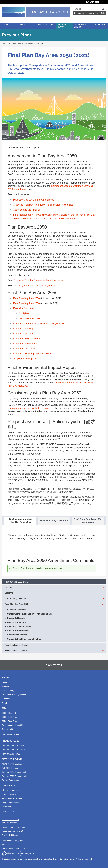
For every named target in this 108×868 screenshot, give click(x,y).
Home (4, 44)
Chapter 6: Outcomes (24, 348)
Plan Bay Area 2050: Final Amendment (33, 200)
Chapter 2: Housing (23, 328)
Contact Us (7, 806)
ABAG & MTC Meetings (12, 764)
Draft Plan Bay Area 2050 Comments (88, 521)
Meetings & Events (80, 26)
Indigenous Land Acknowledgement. (37, 286)
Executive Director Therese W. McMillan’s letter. (39, 280)
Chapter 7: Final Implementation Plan (33, 354)
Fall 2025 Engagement (12, 768)
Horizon (8, 587)
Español (91, 13)
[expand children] (103, 587)
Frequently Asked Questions (14, 695)
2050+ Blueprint (9, 713)
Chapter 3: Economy (24, 333)
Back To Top (54, 665)
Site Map (6, 845)
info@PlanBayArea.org (17, 827)
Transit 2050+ (8, 729)
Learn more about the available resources (31, 408)
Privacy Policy (8, 848)
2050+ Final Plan (9, 721)
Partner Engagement (11, 780)
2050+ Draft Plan (9, 717)
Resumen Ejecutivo (29, 318)
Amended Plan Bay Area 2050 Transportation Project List (43, 205)
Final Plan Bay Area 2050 (26, 298)
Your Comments (9, 794)
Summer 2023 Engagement (14, 776)
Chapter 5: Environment (26, 343)
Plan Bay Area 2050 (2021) (34, 44)
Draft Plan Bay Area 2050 (54, 521)
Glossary (6, 699)
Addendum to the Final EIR (27, 210)
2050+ (23, 25)
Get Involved (98, 25)
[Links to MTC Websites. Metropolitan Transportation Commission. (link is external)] (80, 2)
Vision (5, 683)
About (7, 25)
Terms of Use (20, 848)
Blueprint (9, 593)
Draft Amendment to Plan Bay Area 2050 (20, 521)
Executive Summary (24, 308)
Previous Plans (62, 26)
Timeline (6, 687)
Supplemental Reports (25, 359)
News (4, 703)
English (81, 13)
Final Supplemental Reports (17, 645)
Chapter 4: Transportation (27, 338)
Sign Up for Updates (11, 790)
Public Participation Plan (13, 798)
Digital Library (8, 691)
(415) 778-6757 (17, 831)
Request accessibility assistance (15, 841)
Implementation (46, 25)
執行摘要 (24, 313)
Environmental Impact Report (18, 651)
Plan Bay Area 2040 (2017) (14, 750)
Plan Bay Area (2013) (11, 754)
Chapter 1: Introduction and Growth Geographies (39, 323)
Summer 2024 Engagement (14, 772)
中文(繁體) (101, 13)
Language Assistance (11, 802)
